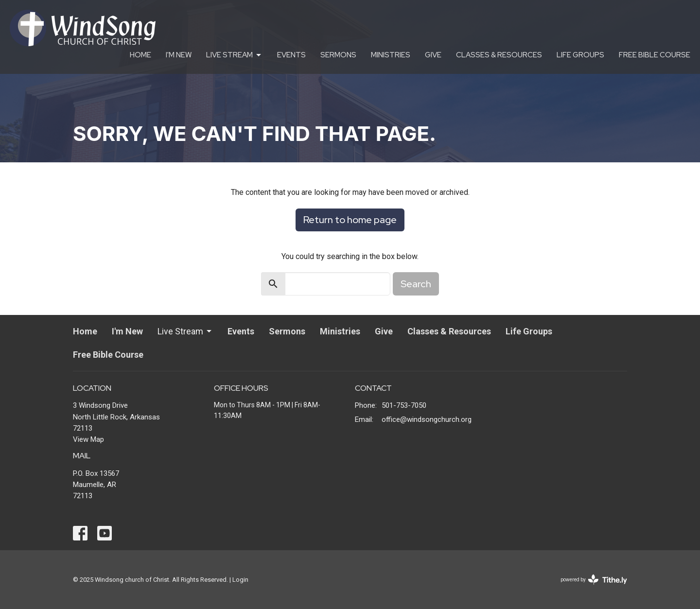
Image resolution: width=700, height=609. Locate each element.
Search (416, 284)
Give (433, 55)
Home (140, 55)
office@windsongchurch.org (427, 419)
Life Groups (580, 55)
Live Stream (234, 55)
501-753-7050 (404, 405)
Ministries (391, 55)
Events (291, 55)
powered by (594, 580)
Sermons (338, 55)
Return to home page (350, 220)
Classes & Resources (499, 55)
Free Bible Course (655, 55)
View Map (88, 439)
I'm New (179, 55)
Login (240, 580)
